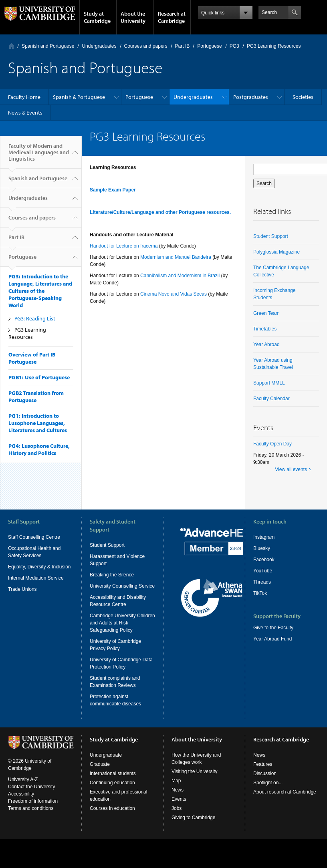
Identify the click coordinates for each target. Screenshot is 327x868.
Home (11, 46)
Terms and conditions (31, 816)
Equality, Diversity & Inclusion (39, 567)
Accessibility (21, 801)
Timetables (265, 329)
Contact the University (31, 794)
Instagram (264, 537)
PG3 (234, 46)
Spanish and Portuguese (48, 46)
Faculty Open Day (272, 444)
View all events (291, 469)
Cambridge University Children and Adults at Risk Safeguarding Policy (122, 623)
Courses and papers (146, 46)
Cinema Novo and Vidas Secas (174, 294)
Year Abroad (266, 344)
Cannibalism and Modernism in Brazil (180, 276)
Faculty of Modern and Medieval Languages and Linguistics (39, 155)
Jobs (177, 816)
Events (179, 806)
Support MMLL (269, 383)
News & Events (25, 113)
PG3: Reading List (35, 318)
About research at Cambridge (285, 799)
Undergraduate (106, 762)
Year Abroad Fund (272, 639)
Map (176, 788)
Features (263, 771)
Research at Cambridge (172, 17)
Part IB (183, 46)
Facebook (264, 560)
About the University (133, 17)
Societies (303, 97)
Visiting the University (195, 779)
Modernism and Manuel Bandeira (176, 257)
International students (113, 781)
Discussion (265, 781)
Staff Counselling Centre (34, 537)
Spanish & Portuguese (79, 97)
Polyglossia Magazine (277, 252)
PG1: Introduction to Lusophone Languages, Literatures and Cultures (38, 423)
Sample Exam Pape (112, 190)
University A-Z (23, 787)
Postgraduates (251, 97)
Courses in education (112, 816)
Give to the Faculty (273, 628)
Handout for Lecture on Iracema (124, 246)
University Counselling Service (122, 586)
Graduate (100, 771)
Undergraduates (99, 46)
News (178, 797)
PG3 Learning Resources (27, 333)
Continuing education (112, 790)
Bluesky (262, 548)
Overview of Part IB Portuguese (32, 358)
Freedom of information (33, 808)
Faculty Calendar (271, 399)
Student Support (271, 236)
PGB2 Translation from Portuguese (36, 397)
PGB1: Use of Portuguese (39, 377)
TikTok (260, 593)
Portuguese (209, 46)
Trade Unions (22, 589)
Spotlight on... (268, 790)
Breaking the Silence (112, 575)
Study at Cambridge (97, 17)
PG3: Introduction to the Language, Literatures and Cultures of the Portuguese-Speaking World (40, 291)
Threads (262, 582)
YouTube (263, 571)
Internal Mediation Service (36, 578)
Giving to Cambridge (193, 825)
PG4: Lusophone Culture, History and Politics (39, 449)
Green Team (266, 313)
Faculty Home (24, 97)
